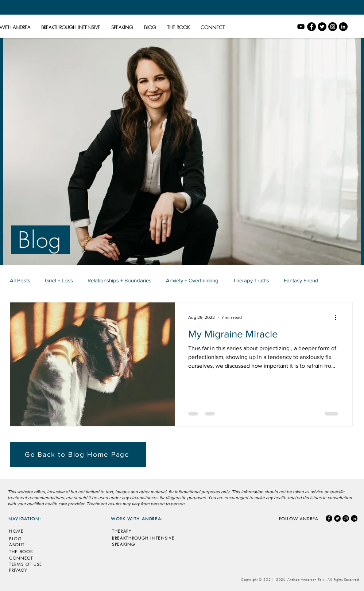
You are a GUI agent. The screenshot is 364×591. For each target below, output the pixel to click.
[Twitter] (322, 27)
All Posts (20, 280)
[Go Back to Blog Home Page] (78, 454)
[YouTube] (301, 27)
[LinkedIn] (343, 27)
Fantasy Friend (301, 280)
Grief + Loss (59, 280)
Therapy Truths (251, 280)
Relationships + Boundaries (119, 280)
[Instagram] (333, 27)
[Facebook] (311, 27)
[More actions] (338, 317)
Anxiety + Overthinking (192, 280)
